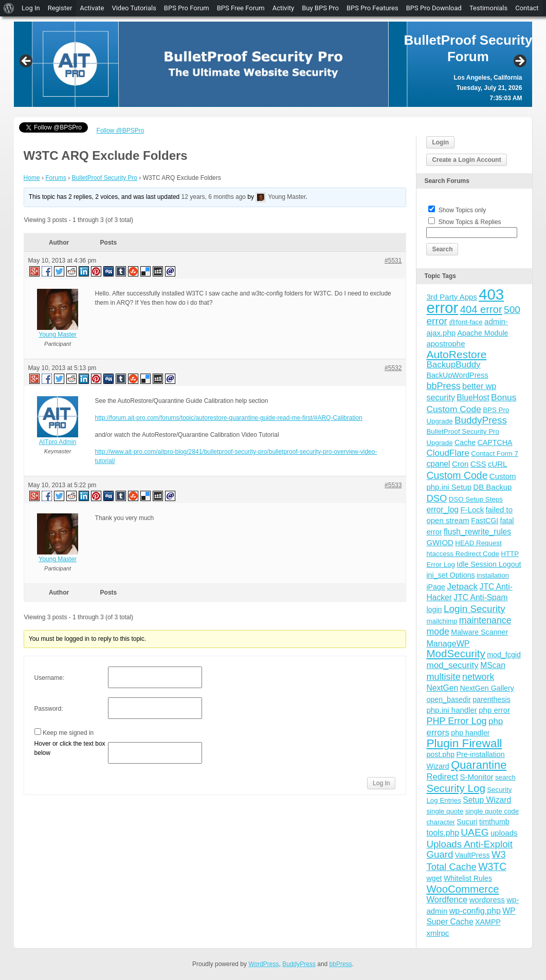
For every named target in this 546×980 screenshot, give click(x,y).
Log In (381, 783)
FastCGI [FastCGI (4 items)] (485, 521)
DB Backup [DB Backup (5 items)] (492, 487)
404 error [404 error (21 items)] (481, 309)
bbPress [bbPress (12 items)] (443, 386)
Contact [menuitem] (527, 8)
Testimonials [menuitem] (488, 8)
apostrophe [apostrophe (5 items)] (445, 344)
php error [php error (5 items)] (494, 710)
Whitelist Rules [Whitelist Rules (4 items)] (468, 878)
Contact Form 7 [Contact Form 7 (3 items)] (495, 454)
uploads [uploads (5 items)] (504, 833)
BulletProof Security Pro (105, 178)
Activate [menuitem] (92, 8)
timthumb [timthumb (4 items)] (494, 822)
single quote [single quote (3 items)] (445, 811)
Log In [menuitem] (31, 8)
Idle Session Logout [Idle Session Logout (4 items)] (489, 564)
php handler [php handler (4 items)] (470, 733)
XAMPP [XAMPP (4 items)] (488, 922)
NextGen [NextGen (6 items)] (442, 688)
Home (32, 178)
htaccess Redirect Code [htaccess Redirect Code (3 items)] (463, 554)
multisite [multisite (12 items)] (443, 677)
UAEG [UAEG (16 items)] (475, 832)
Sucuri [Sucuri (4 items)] (467, 822)
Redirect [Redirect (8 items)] (442, 777)
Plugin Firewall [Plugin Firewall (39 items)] (464, 743)
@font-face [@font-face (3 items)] (466, 322)
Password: (49, 709)
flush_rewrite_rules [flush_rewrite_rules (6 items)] (477, 532)
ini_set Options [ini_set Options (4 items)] (450, 575)
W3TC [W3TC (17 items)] (492, 866)
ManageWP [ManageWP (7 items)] (448, 643)
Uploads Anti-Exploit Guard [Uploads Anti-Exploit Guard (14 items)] (469, 849)
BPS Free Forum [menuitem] (241, 8)
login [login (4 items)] (434, 609)
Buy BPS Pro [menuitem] (320, 8)
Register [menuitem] (60, 8)
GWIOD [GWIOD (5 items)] (440, 542)
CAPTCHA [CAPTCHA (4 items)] (495, 442)
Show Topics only (462, 210)
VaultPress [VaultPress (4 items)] (472, 855)
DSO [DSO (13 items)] (436, 498)
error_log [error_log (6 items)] (442, 510)
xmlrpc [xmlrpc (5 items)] (438, 933)
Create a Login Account (466, 160)
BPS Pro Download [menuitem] (434, 8)
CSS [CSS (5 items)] (478, 464)
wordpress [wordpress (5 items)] (487, 900)
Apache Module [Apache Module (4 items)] (483, 333)
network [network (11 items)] (478, 677)
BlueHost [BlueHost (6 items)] (473, 397)
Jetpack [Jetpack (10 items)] (462, 586)
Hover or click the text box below (70, 748)
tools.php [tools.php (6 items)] (442, 833)
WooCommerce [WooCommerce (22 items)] (462, 889)
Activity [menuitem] (284, 8)
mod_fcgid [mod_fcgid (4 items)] (504, 655)
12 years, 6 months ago (214, 197)
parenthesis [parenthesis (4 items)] (492, 699)
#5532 (393, 368)
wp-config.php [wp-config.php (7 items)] (475, 911)
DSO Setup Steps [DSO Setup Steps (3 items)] (476, 499)
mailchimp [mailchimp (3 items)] (442, 621)
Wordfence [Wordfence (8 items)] (447, 900)
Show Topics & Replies (470, 222)
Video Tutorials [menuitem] (134, 8)
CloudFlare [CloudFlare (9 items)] (448, 453)
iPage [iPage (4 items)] (435, 587)
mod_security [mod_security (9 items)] (452, 665)
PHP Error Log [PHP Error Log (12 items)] (456, 721)
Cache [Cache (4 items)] (465, 442)
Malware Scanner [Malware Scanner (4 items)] (479, 632)
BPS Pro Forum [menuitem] (187, 8)
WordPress (263, 964)
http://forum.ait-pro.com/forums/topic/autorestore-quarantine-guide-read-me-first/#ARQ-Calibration (229, 418)
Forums (56, 178)
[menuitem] (9, 8)
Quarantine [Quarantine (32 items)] (479, 765)
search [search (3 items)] (505, 777)
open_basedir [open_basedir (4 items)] (448, 699)
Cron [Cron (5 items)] (460, 464)
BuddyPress (299, 964)
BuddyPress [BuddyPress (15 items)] (481, 420)
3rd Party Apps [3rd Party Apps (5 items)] (451, 297)
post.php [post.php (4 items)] (440, 754)
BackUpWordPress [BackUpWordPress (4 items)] (457, 375)
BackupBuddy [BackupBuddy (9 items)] (453, 365)
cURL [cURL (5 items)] (498, 464)
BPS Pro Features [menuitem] (372, 8)
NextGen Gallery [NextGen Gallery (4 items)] (487, 688)
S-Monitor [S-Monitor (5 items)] (477, 777)
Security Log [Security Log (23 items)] (456, 788)
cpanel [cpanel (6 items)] (438, 464)
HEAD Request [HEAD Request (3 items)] (478, 543)
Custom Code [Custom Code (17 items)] (457, 475)
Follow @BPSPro (121, 131)
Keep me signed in (68, 733)
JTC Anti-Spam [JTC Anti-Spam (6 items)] (480, 597)
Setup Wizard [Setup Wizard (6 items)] (487, 800)
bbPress (341, 964)
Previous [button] (27, 62)
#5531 (393, 261)
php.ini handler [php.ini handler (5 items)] (451, 710)
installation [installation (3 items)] (493, 575)
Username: (50, 678)
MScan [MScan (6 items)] (493, 665)
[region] (273, 64)
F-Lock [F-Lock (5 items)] (472, 510)
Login (440, 142)
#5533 (393, 485)
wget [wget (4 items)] (434, 878)
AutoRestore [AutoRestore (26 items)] (456, 354)
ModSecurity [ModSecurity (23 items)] (456, 653)
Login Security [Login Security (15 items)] (475, 609)
